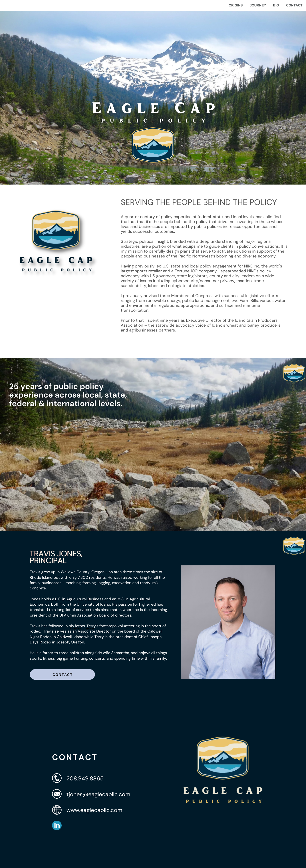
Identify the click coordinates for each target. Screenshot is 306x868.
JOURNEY (258, 5)
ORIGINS (236, 5)
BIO (276, 5)
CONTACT (294, 5)
